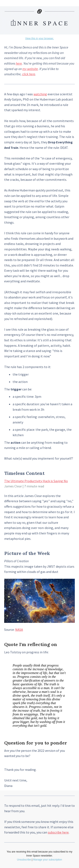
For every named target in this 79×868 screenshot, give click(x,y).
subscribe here (58, 832)
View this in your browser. (40, 38)
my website (30, 69)
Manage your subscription (48, 860)
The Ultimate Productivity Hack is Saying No (36, 481)
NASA (19, 630)
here (19, 63)
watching (40, 94)
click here (29, 74)
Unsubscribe (24, 860)
